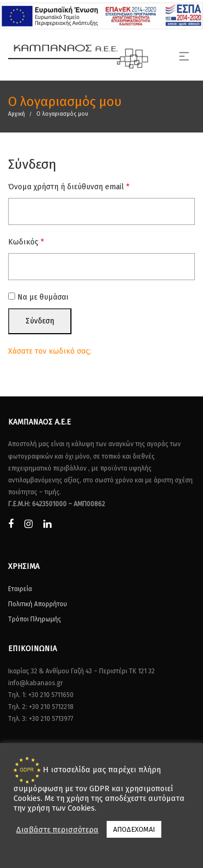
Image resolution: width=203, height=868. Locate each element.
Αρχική (17, 114)
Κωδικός (26, 242)
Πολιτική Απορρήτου (38, 604)
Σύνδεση (40, 321)
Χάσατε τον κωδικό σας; (50, 351)
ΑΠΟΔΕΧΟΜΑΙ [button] (134, 829)
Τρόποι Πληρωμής (35, 619)
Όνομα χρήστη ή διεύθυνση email (69, 187)
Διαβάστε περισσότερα (57, 830)
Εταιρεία (20, 589)
